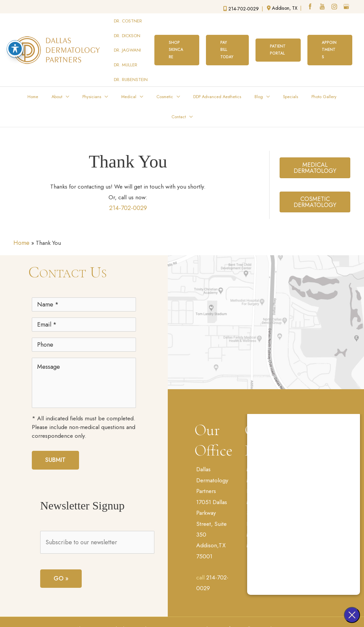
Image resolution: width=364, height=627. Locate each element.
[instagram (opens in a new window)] (335, 7)
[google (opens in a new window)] (347, 7)
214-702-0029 (128, 165)
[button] (177, 37)
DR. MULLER (126, 46)
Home (21, 200)
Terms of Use (169, 611)
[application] (63, 72)
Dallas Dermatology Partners (213, 439)
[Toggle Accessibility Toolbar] (15, 49)
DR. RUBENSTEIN (131, 56)
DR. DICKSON (127, 28)
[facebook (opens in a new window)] (310, 7)
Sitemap (201, 611)
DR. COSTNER (128, 19)
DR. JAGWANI (128, 37)
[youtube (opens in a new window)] (322, 7)
